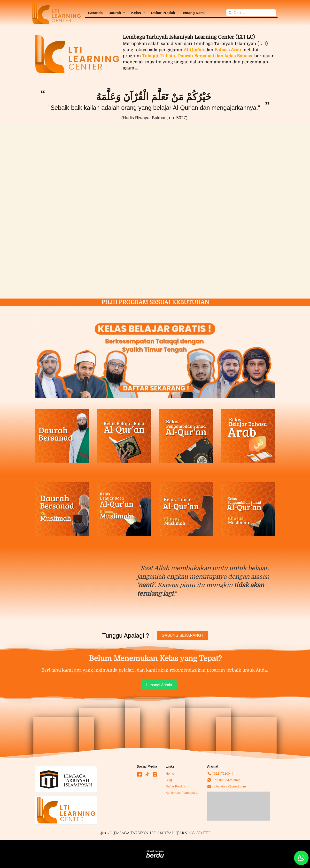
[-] (139, 775)
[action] (301, 858)
